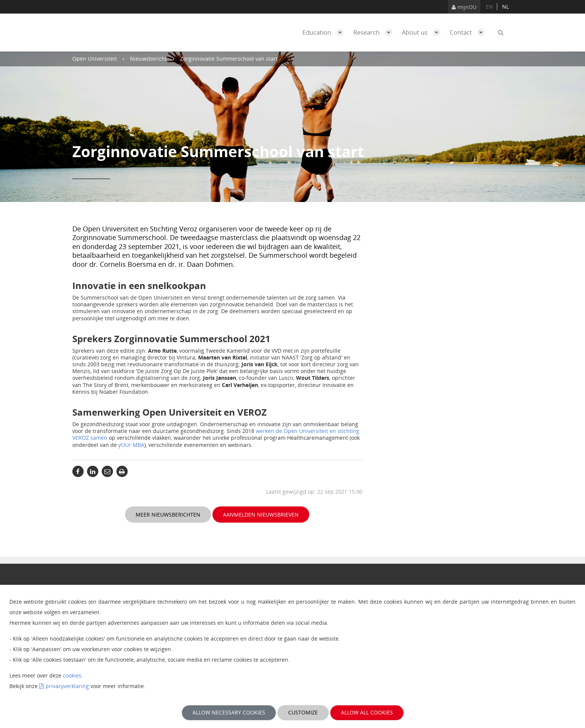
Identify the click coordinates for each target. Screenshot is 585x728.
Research (375, 32)
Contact (469, 32)
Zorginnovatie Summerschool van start (229, 59)
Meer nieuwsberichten (168, 515)
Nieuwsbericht (148, 59)
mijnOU (464, 7)
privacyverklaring (67, 686)
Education (325, 32)
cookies (72, 675)
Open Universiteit (95, 59)
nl (506, 7)
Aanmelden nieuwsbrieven (261, 515)
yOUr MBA (131, 445)
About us (423, 32)
